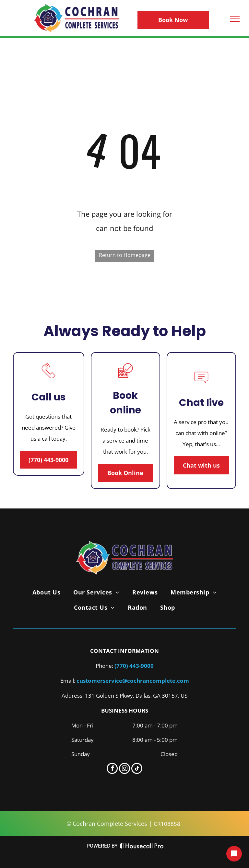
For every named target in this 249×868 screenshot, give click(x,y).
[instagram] (124, 769)
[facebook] (112, 769)
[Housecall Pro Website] (142, 847)
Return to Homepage (125, 255)
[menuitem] (46, 592)
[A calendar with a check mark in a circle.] (125, 380)
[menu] (235, 19)
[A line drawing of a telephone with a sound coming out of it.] (49, 380)
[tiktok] (137, 769)
